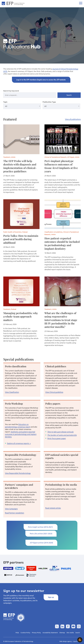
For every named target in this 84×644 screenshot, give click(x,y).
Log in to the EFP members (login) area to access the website (41, 80)
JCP (5, 71)
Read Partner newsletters (14, 513)
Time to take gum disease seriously (60, 432)
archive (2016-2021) (41, 527)
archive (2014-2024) (41, 543)
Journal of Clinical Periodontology (65, 69)
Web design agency (66, 641)
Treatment (7, 157)
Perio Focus (52, 438)
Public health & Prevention (12, 232)
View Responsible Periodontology (18, 473)
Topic (5, 102)
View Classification (12, 392)
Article (13, 157)
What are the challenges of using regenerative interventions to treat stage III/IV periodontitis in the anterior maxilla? (61, 320)
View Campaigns (11, 509)
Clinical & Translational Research (55, 157)
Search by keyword (11, 91)
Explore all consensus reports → (19, 443)
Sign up (51, 597)
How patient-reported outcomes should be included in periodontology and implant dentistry (62, 243)
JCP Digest (71, 157)
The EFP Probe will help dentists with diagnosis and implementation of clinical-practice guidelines (20, 166)
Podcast (25, 232)
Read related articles (53, 508)
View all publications (73, 119)
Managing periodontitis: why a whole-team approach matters (21, 316)
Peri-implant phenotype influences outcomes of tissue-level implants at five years (61, 166)
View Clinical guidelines (54, 392)
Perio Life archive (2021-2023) (41, 534)
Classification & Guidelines (53, 232)
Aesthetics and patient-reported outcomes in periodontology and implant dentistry (21, 434)
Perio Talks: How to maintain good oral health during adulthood (21, 239)
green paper (61, 438)
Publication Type (49, 102)
